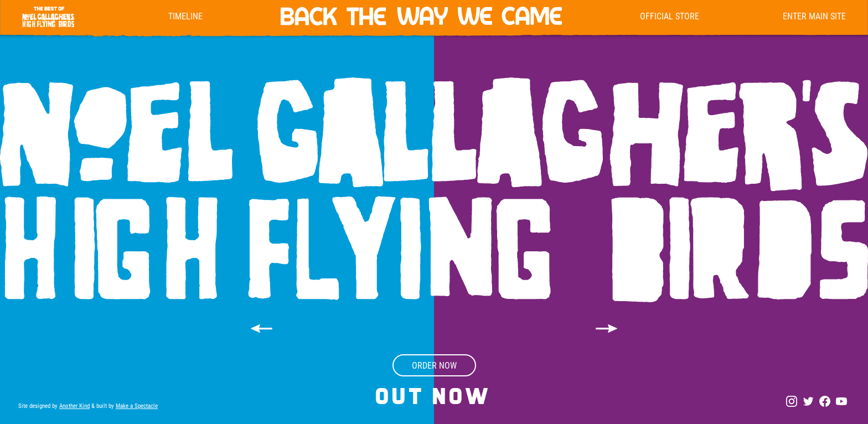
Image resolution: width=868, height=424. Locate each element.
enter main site (814, 16)
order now (434, 365)
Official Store (670, 16)
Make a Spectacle (137, 405)
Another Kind (74, 405)
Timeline (185, 16)
